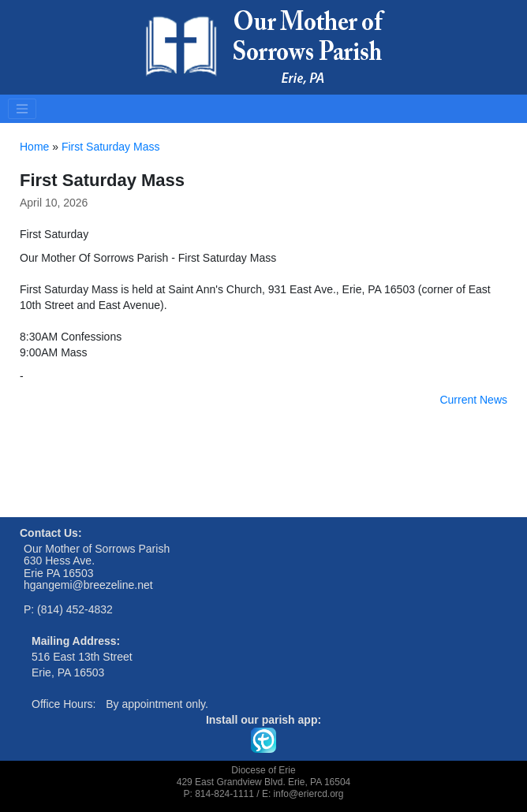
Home (34, 147)
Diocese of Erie (263, 770)
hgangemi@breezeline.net (88, 585)
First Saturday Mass (110, 147)
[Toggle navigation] (22, 109)
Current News (473, 400)
